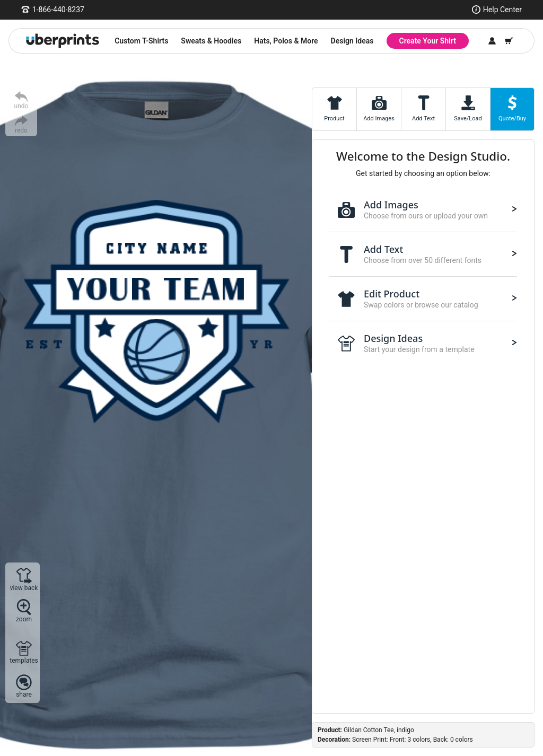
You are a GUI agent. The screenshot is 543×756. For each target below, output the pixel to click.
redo (21, 130)
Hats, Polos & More (286, 41)
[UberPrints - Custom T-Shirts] (63, 41)
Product (334, 118)
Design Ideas (352, 41)
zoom (24, 619)
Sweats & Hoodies (211, 41)
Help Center (502, 10)
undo (21, 106)
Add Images (379, 118)
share (24, 694)
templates (24, 660)
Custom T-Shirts (141, 41)
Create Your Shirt (428, 41)
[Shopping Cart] (509, 41)
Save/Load (468, 118)
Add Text (423, 118)
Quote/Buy (512, 118)
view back (24, 588)
